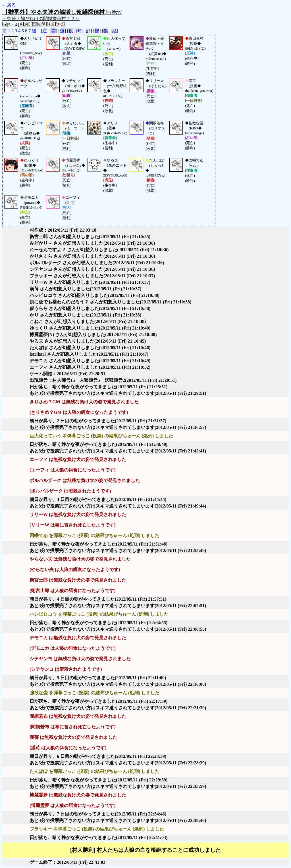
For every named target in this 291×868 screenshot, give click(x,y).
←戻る (9, 5)
